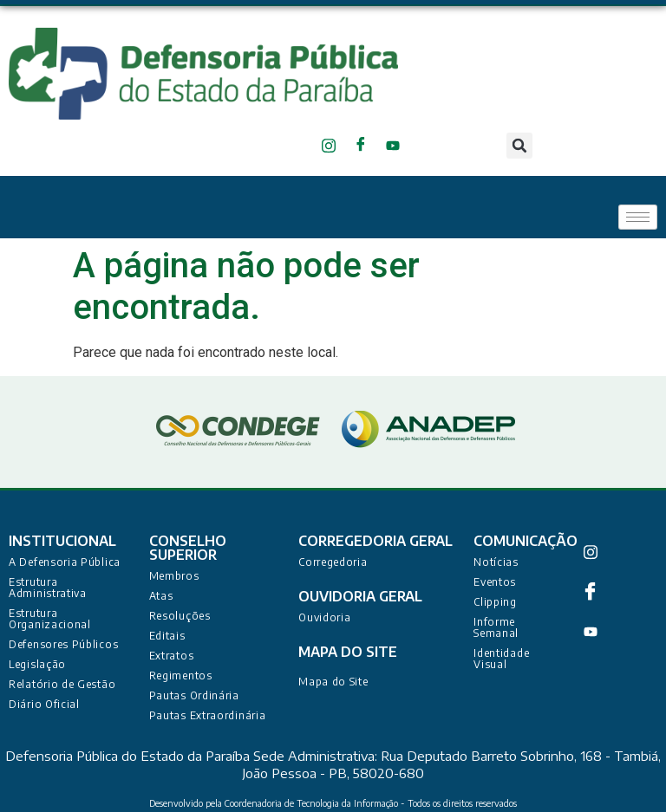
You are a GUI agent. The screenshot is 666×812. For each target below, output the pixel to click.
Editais (167, 636)
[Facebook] (364, 146)
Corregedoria (333, 562)
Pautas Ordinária (194, 695)
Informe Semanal (496, 627)
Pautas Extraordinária (208, 715)
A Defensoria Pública (65, 562)
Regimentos (181, 676)
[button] (519, 146)
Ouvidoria (324, 617)
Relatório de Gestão (62, 684)
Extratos (172, 656)
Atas (161, 596)
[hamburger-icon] (638, 217)
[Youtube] (396, 146)
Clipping (495, 602)
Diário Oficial (44, 704)
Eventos (495, 582)
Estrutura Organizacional (50, 619)
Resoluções (180, 616)
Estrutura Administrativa (48, 588)
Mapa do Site (333, 682)
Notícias (496, 562)
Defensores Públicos (63, 644)
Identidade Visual (501, 659)
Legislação (37, 664)
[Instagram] (332, 146)
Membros (174, 576)
